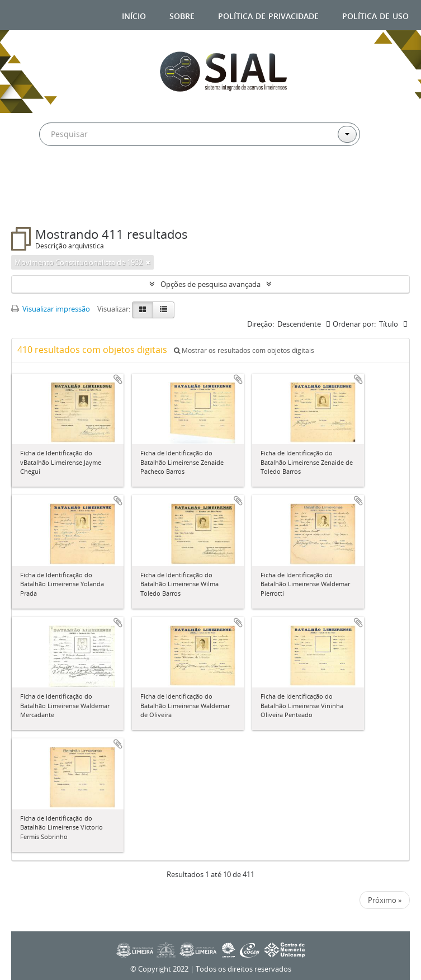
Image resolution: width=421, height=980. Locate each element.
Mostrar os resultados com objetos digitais (244, 350)
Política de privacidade (268, 15)
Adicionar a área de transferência (118, 379)
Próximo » (385, 900)
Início (134, 15)
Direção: (261, 324)
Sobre (182, 15)
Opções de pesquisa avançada (210, 284)
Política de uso (375, 15)
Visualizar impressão (51, 309)
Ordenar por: (354, 324)
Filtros (40, 205)
